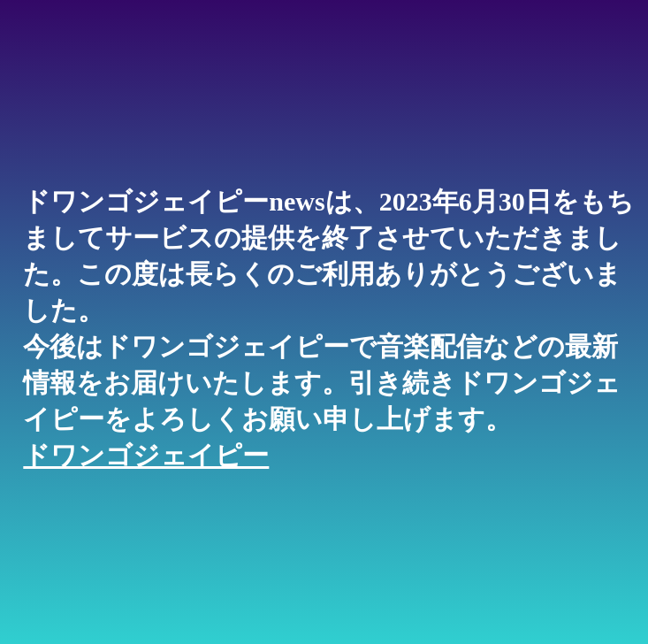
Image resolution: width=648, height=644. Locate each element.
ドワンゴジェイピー (146, 455)
